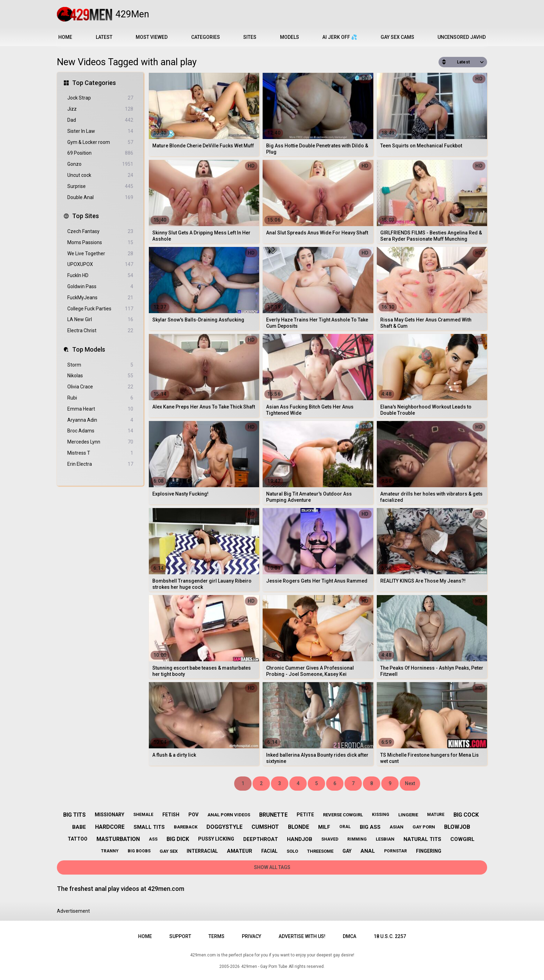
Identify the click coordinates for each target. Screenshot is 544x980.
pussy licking (216, 839)
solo (292, 851)
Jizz (100, 109)
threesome (320, 851)
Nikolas (100, 376)
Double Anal (100, 197)
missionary (109, 815)
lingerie (408, 815)
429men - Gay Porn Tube (264, 966)
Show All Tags (272, 867)
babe (79, 827)
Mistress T (100, 453)
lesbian (385, 839)
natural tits (422, 839)
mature (436, 815)
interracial (202, 851)
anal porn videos (229, 815)
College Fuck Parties (100, 309)
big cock (466, 815)
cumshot (265, 827)
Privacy (252, 936)
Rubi (100, 398)
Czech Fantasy (100, 231)
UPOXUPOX (100, 264)
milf (324, 827)
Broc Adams (100, 431)
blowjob (457, 827)
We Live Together (100, 254)
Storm (100, 365)
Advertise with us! (302, 936)
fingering (429, 851)
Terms (216, 936)
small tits (149, 827)
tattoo (78, 839)
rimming (357, 839)
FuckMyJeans (100, 298)
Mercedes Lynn (100, 442)
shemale (143, 815)
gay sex (169, 851)
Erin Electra (100, 464)
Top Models (89, 349)
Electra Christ (100, 331)
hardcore (110, 827)
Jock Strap (100, 98)
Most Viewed (152, 37)
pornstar (396, 851)
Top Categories (94, 83)
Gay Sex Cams (397, 37)
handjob (300, 839)
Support (180, 936)
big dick (178, 839)
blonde (299, 827)
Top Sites (86, 216)
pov (193, 815)
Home (65, 37)
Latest (104, 37)
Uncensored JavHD (462, 37)
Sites (250, 37)
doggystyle (224, 827)
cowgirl (462, 839)
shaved (330, 839)
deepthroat (261, 839)
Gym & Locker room (100, 142)
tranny (110, 851)
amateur (240, 851)
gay (347, 851)
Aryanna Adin (100, 420)
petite (305, 815)
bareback (186, 827)
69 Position (100, 153)
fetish (171, 815)
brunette (273, 815)
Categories (206, 37)
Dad (100, 120)
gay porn (424, 827)
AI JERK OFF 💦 (340, 37)
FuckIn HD (100, 276)
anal (368, 851)
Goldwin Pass (100, 287)
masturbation (118, 839)
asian (397, 827)
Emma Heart (100, 409)
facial (269, 851)
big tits (74, 815)
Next (410, 783)
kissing (381, 815)
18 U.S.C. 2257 (390, 936)
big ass (370, 827)
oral (345, 827)
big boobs (139, 851)
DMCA (350, 936)
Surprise (100, 186)
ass (153, 839)
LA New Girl (100, 320)
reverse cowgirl (343, 815)
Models (290, 37)
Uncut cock (100, 175)
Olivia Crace (100, 387)
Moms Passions (100, 243)
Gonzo (100, 164)
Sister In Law (100, 131)
